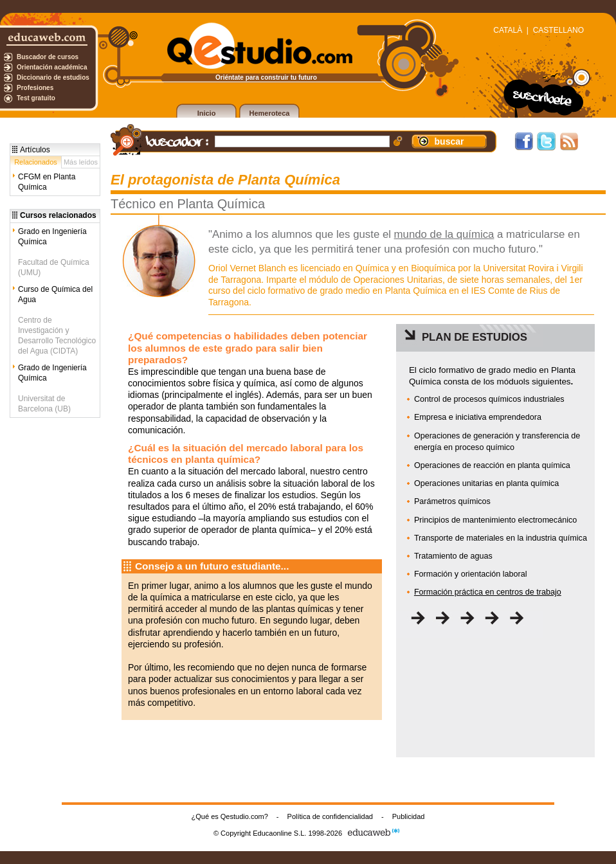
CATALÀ (508, 30)
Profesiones (35, 88)
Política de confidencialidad (330, 816)
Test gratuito (36, 98)
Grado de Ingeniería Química (52, 373)
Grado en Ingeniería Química (52, 237)
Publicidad (409, 816)
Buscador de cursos (48, 57)
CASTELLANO (558, 30)
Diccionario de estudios (53, 77)
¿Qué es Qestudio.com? (230, 816)
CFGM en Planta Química (47, 182)
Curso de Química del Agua (55, 294)
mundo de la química (444, 234)
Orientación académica (52, 67)
